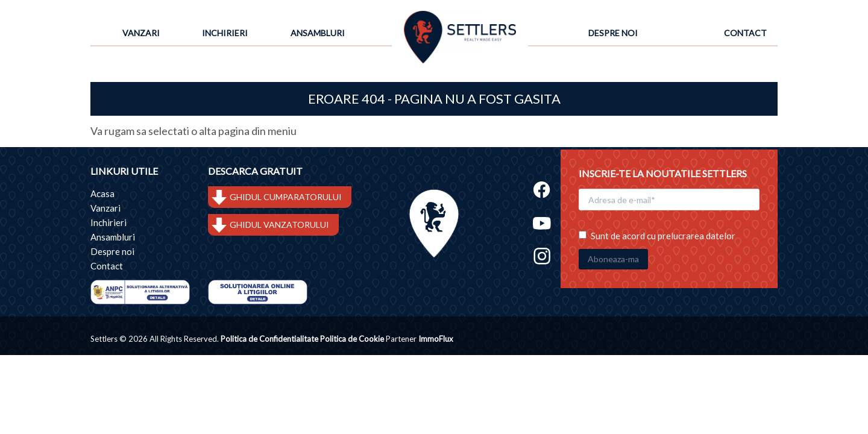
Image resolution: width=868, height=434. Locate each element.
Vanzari (141, 33)
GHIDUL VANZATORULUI (279, 225)
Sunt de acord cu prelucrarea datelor (657, 234)
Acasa (102, 194)
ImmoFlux (436, 339)
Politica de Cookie (352, 339)
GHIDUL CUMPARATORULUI (286, 197)
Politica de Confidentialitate (269, 339)
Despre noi (613, 33)
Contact (745, 33)
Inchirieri (225, 33)
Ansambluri (318, 33)
